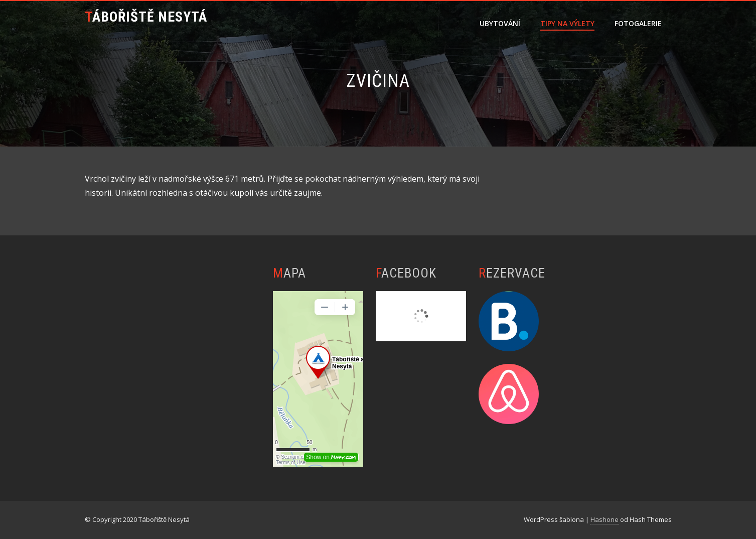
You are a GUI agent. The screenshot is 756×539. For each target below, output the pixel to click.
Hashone (604, 519)
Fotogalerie (638, 23)
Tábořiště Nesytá (146, 17)
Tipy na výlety (567, 23)
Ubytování (500, 23)
